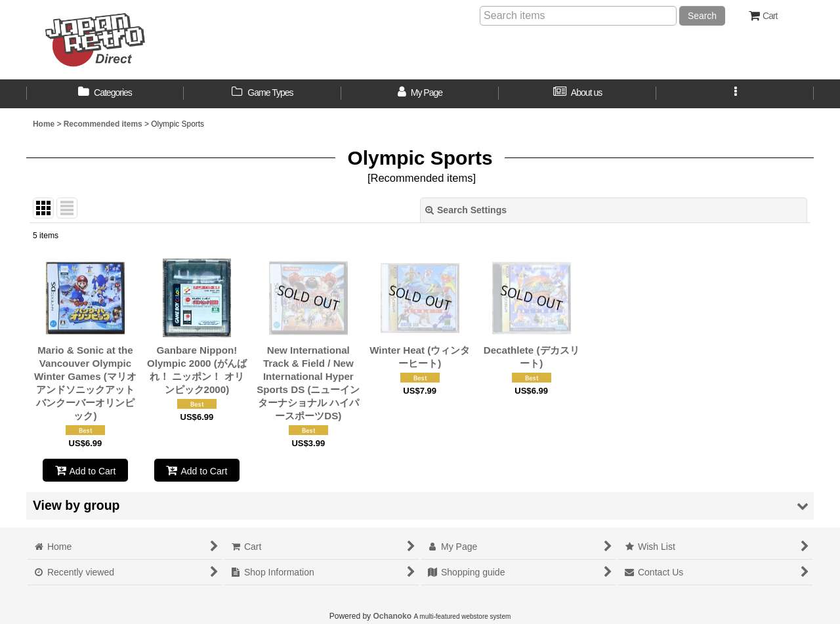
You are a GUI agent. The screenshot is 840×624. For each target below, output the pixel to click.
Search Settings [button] (466, 210)
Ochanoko (392, 616)
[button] (735, 94)
